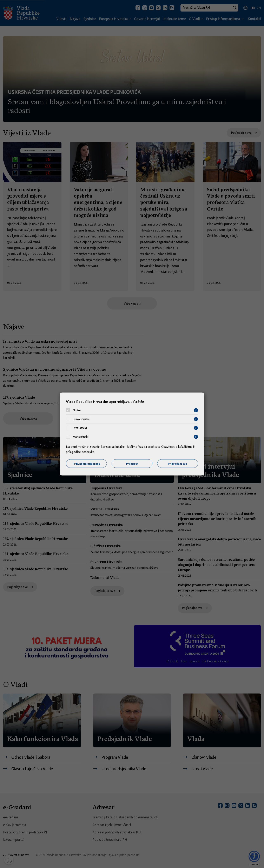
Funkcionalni (81, 419)
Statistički (80, 428)
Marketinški (81, 437)
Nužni (77, 410)
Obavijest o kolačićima (177, 447)
